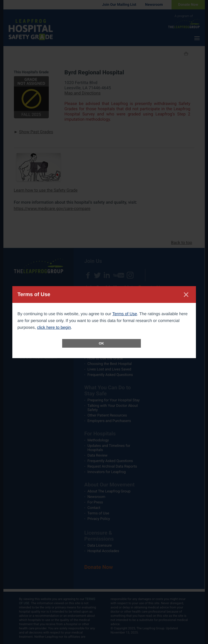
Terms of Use (125, 314)
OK (102, 343)
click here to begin (54, 328)
